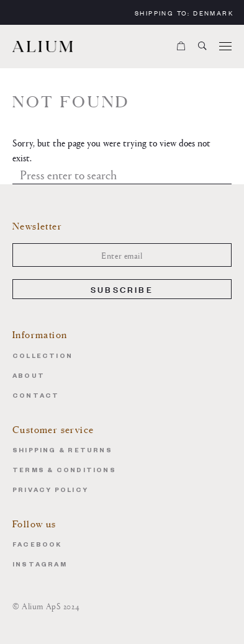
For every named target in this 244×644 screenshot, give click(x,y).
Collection (43, 357)
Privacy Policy (50, 491)
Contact (36, 397)
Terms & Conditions (64, 471)
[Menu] (225, 47)
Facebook (37, 546)
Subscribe (122, 289)
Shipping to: (184, 13)
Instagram (40, 566)
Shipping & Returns (62, 451)
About (29, 377)
